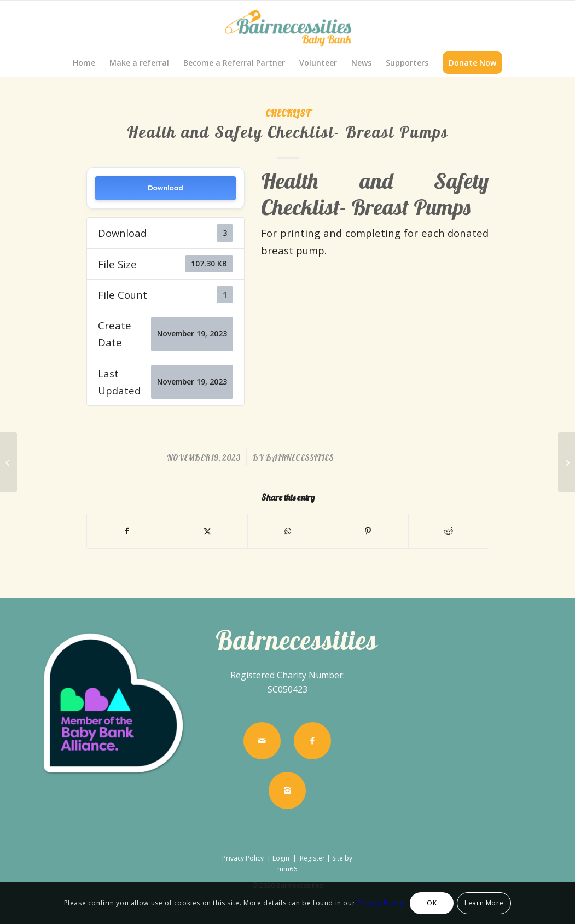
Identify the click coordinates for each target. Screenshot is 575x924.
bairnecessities (299, 458)
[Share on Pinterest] (368, 531)
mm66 (287, 869)
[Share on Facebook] (127, 531)
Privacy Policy (244, 858)
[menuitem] (84, 63)
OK (432, 903)
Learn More (484, 903)
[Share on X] (207, 531)
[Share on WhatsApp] (288, 531)
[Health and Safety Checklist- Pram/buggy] (8, 462)
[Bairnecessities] (287, 25)
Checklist (288, 113)
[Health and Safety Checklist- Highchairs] (567, 462)
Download (165, 188)
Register (312, 858)
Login (281, 858)
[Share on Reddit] (449, 531)
